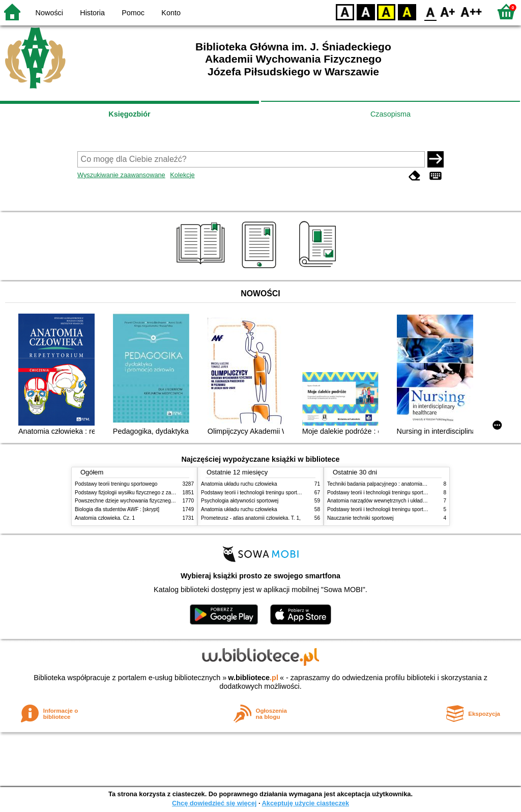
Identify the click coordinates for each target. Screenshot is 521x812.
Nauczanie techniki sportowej (360, 518)
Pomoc (133, 13)
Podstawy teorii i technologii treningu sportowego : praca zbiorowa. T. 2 (282, 493)
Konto (171, 13)
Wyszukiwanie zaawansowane (121, 175)
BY (407, 11)
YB (386, 11)
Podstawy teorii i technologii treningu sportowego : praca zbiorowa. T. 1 (408, 509)
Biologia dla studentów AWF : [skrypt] (117, 509)
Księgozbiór (129, 114)
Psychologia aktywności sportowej (240, 501)
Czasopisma (390, 114)
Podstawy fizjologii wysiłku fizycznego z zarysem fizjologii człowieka (152, 493)
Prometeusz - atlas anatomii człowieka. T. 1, (251, 518)
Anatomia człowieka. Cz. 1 (105, 518)
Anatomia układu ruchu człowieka (239, 484)
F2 (471, 11)
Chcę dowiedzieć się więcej (214, 803)
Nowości (49, 13)
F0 (430, 11)
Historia (92, 13)
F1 (448, 11)
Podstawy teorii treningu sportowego (116, 484)
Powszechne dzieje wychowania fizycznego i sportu (133, 501)
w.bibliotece (253, 678)
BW (366, 11)
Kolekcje (182, 175)
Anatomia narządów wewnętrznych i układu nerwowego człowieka (402, 501)
